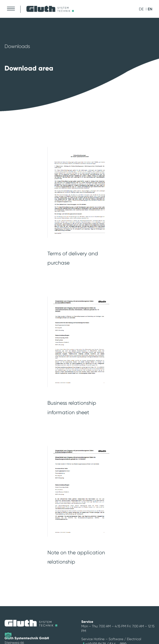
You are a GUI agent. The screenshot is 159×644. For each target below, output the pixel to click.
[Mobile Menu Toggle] (11, 9)
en (150, 9)
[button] (8, 636)
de (141, 9)
